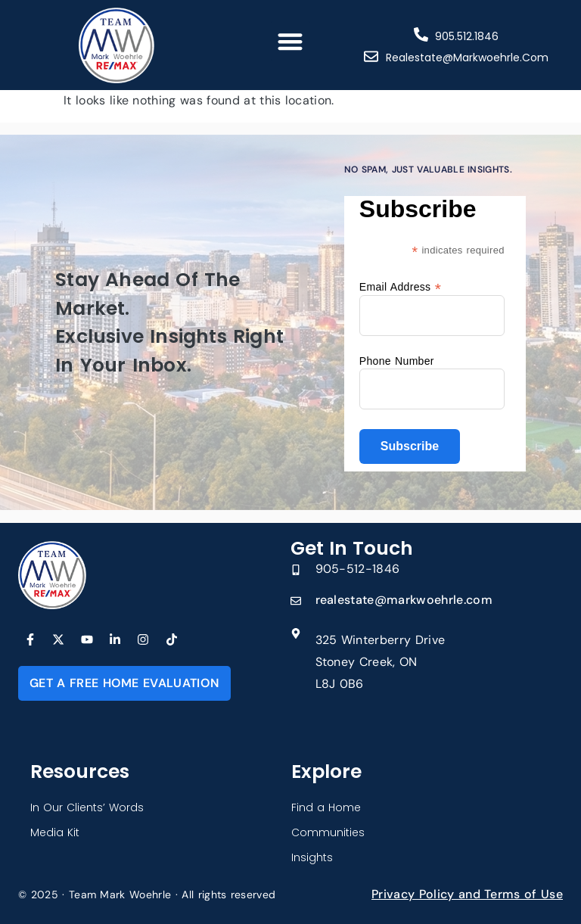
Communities (328, 832)
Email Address (400, 286)
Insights (312, 857)
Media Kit (55, 832)
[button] (291, 41)
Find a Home (326, 807)
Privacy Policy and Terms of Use (467, 894)
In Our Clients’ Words (87, 807)
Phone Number (397, 361)
